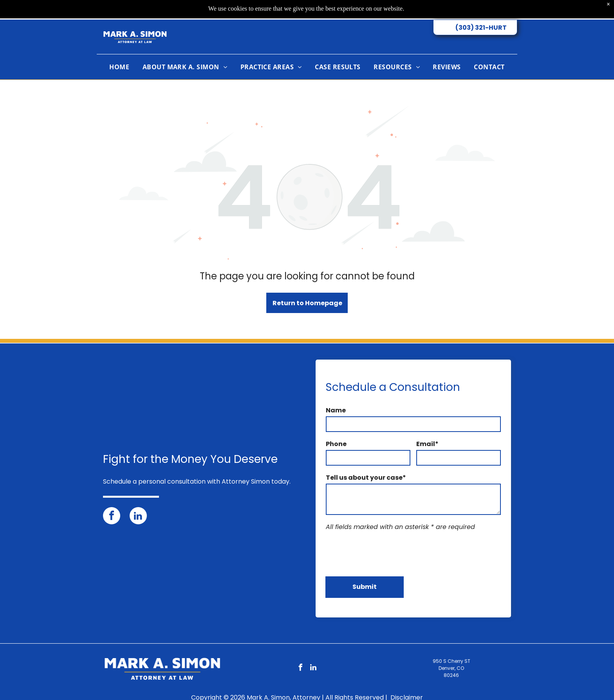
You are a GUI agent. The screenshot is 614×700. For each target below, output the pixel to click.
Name (336, 410)
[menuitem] (119, 52)
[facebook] (112, 517)
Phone (336, 444)
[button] (271, 52)
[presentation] (385, 553)
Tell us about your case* (366, 478)
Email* (427, 444)
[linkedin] (138, 517)
